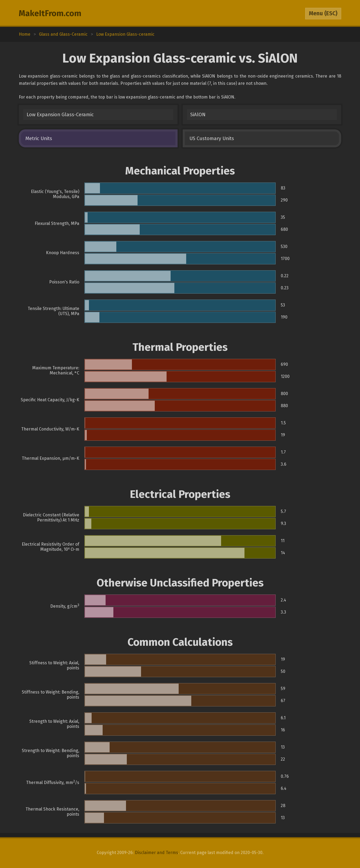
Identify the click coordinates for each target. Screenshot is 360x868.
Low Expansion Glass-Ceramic (60, 115)
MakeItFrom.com (50, 13)
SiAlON (198, 115)
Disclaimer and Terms (156, 853)
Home (25, 34)
